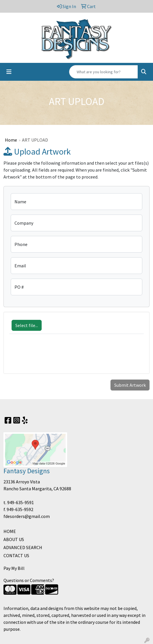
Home (11, 140)
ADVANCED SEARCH (23, 547)
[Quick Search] (104, 72)
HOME (10, 531)
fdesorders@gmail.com (27, 516)
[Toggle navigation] (9, 72)
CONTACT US (16, 555)
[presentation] (53, 357)
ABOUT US (14, 539)
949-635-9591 (21, 502)
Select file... (27, 325)
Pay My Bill (14, 568)
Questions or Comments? (29, 580)
